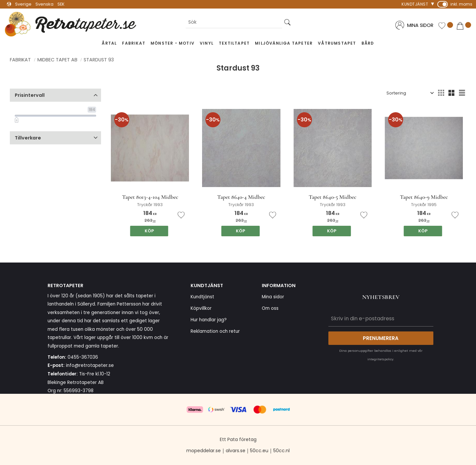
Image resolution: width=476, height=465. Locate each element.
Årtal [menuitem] (109, 43)
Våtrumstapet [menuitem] (337, 43)
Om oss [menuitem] (270, 308)
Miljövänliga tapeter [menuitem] (284, 43)
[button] (445, 26)
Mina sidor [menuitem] (273, 297)
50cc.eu (259, 451)
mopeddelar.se (204, 451)
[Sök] (287, 22)
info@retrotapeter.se (90, 365)
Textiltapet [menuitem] (234, 43)
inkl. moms (461, 4)
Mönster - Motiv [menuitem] (173, 43)
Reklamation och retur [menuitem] (215, 331)
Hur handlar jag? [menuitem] (209, 320)
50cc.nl (281, 451)
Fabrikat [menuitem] (134, 43)
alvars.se (236, 451)
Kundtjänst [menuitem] (415, 4)
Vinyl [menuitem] (207, 43)
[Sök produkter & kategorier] (234, 22)
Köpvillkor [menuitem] (201, 308)
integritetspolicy (380, 359)
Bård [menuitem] (368, 43)
